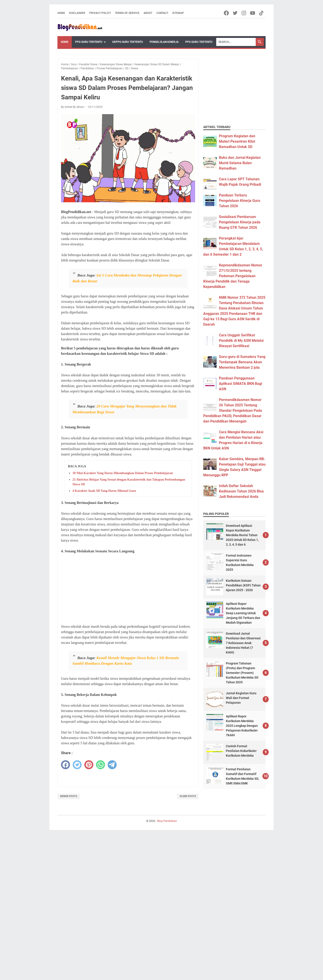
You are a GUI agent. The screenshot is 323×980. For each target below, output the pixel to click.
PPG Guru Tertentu (89, 42)
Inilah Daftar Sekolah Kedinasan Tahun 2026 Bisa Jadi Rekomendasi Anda (241, 491)
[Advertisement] (128, 589)
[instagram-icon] (244, 13)
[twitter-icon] (235, 13)
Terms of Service (127, 13)
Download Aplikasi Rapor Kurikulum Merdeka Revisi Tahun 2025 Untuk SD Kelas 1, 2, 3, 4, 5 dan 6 (242, 535)
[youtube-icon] (253, 13)
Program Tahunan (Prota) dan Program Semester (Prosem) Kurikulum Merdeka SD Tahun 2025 (242, 673)
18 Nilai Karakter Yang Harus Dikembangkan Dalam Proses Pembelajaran (123, 473)
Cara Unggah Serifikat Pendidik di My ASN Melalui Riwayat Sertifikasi (241, 341)
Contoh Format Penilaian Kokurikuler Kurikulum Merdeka (241, 751)
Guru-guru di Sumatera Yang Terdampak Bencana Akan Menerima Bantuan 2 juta (242, 362)
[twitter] (77, 765)
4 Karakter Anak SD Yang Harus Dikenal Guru (104, 491)
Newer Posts (69, 796)
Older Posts (188, 796)
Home (61, 13)
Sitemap (178, 13)
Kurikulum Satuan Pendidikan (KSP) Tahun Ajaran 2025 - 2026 (243, 585)
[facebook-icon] (227, 13)
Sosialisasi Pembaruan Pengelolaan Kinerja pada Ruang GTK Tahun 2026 (240, 222)
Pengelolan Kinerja (164, 42)
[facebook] (65, 765)
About (148, 13)
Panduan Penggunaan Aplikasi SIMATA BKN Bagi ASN (240, 384)
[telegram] (112, 765)
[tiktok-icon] (262, 13)
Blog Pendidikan (167, 821)
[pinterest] (89, 765)
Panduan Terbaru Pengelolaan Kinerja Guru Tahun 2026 (240, 201)
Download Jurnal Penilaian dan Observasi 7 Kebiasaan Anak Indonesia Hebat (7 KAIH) (243, 643)
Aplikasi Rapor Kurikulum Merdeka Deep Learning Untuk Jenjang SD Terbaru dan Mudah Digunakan (243, 613)
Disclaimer (77, 13)
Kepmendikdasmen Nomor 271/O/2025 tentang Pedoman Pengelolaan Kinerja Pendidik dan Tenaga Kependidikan (233, 276)
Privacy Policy (100, 13)
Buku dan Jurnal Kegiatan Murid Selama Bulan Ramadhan (240, 163)
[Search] (236, 42)
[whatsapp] (100, 765)
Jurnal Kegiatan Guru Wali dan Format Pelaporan (241, 698)
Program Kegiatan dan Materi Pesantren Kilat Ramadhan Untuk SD (237, 141)
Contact (162, 13)
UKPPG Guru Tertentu (128, 42)
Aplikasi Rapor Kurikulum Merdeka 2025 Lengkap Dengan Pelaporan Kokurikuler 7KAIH (242, 726)
